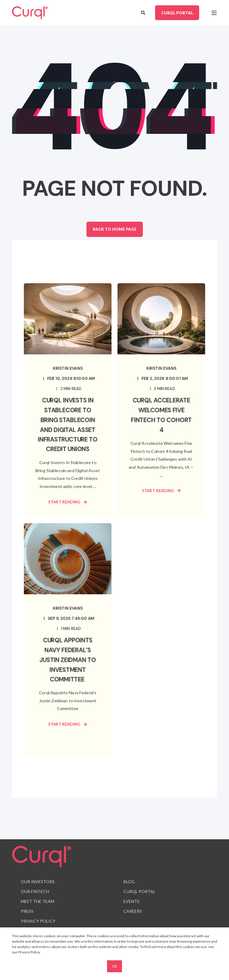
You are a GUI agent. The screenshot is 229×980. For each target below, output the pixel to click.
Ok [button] (114, 966)
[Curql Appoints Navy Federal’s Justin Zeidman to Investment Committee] (68, 640)
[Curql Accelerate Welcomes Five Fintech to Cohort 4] (161, 400)
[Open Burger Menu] (214, 13)
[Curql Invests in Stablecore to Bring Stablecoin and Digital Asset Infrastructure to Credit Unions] (68, 400)
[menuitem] (38, 882)
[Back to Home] (30, 13)
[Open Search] (144, 12)
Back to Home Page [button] (115, 229)
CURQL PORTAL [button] (177, 13)
